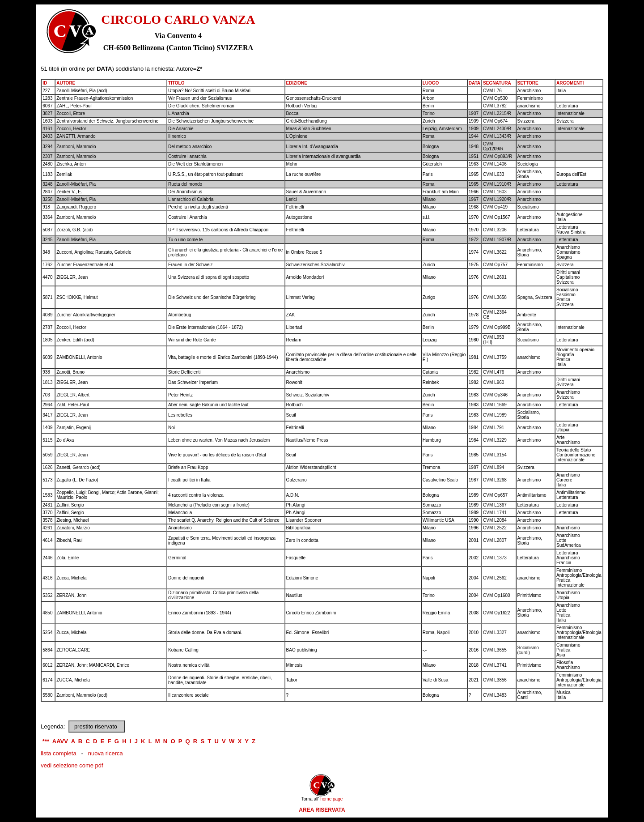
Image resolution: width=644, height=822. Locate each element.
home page (331, 799)
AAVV (60, 741)
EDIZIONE (297, 83)
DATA (475, 83)
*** (46, 741)
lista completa (58, 753)
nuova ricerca (106, 753)
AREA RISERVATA (322, 810)
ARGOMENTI (570, 83)
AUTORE (66, 83)
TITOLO (176, 83)
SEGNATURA (497, 83)
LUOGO (431, 83)
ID (45, 83)
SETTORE (528, 83)
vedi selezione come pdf (72, 765)
